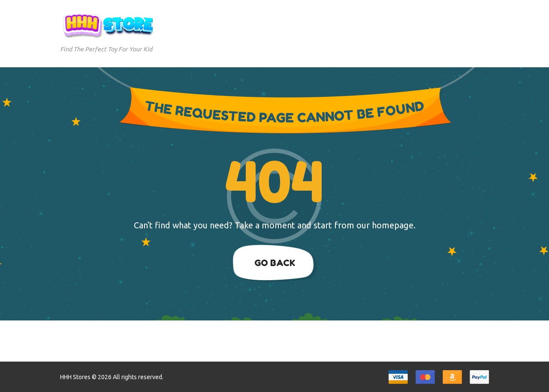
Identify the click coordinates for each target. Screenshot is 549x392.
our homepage (385, 225)
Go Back (275, 263)
